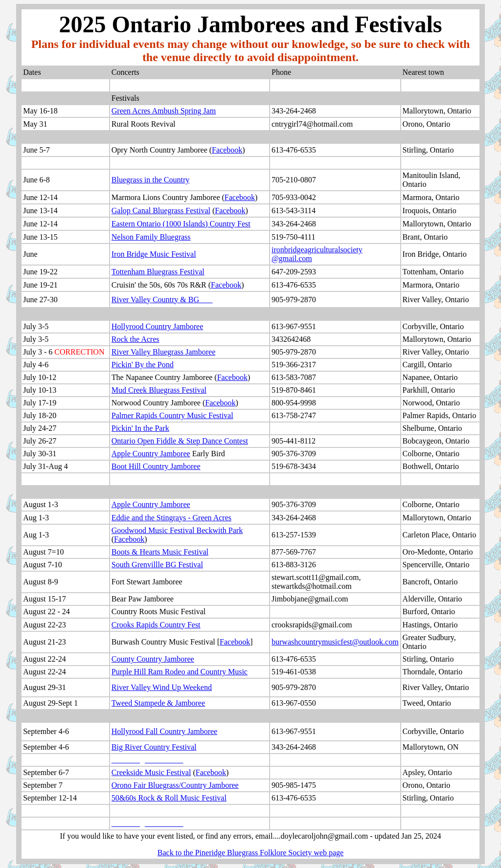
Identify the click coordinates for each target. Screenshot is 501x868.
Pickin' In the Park (140, 428)
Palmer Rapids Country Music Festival (172, 415)
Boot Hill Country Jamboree (156, 466)
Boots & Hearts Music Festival (160, 552)
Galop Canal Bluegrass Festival (161, 211)
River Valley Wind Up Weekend (162, 687)
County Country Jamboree (153, 659)
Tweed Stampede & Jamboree (158, 703)
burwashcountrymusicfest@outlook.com (335, 642)
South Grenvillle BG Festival (157, 565)
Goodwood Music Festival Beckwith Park (177, 530)
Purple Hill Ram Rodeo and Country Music (180, 672)
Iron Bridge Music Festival (154, 254)
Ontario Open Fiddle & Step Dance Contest (180, 441)
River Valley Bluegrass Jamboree (164, 352)
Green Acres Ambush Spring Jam (164, 111)
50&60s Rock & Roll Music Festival (169, 798)
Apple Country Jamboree (151, 454)
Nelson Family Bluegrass (151, 237)
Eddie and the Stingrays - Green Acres (171, 518)
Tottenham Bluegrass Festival (158, 272)
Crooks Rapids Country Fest (156, 625)
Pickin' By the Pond (143, 365)
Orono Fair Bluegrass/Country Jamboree (175, 785)
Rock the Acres (136, 339)
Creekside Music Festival (151, 772)
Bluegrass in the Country (151, 180)
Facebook (227, 150)
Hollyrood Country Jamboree (158, 326)
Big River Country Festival (154, 747)
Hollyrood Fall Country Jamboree (164, 731)
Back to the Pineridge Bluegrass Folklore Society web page (250, 853)
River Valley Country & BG (155, 300)
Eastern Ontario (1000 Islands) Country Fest (181, 224)
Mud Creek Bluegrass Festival (159, 390)
